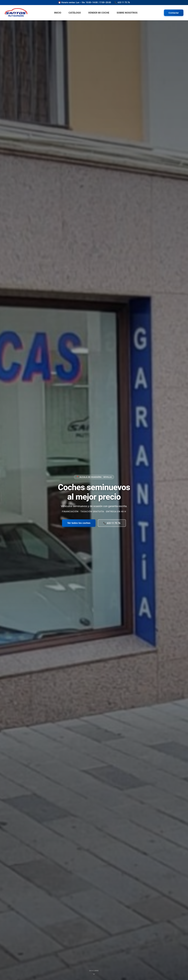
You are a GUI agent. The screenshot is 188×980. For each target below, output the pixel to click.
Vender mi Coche (99, 13)
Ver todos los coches (79, 523)
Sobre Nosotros (127, 13)
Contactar (174, 13)
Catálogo (75, 13)
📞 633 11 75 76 (112, 523)
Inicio (58, 13)
